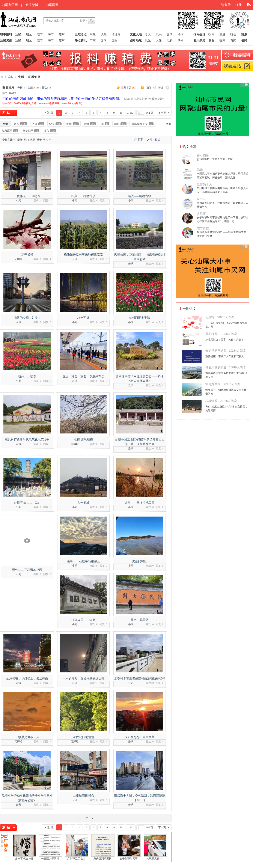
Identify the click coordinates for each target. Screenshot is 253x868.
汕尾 (18, 34)
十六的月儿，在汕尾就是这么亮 (83, 679)
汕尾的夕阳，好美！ (27, 318)
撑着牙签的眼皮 (216, 367)
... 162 (130, 113)
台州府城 (83, 503)
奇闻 (233, 40)
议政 (104, 34)
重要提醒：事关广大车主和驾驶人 (225, 356)
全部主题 (8, 140)
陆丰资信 (203, 228)
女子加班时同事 (129, 859)
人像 (159, 40)
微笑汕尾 (31, 131)
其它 (50, 131)
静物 (90, 124)
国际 (114, 40)
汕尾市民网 (10, 5)
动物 (181, 40)
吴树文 (13, 93)
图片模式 (155, 140)
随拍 (120, 124)
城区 (29, 34)
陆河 (62, 34)
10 (121, 113)
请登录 (226, 5)
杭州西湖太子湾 (140, 318)
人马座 (201, 214)
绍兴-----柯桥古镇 (139, 196)
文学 (170, 34)
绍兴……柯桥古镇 (83, 196)
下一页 (162, 113)
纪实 (170, 40)
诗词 (181, 34)
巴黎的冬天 (204, 185)
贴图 (211, 40)
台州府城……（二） (27, 503)
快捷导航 (249, 5)
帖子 (83, 21)
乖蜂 (200, 170)
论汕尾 (116, 34)
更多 (46, 140)
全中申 (201, 199)
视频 (222, 40)
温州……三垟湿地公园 (140, 503)
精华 (39, 140)
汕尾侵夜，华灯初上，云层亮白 (27, 679)
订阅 (148, 88)
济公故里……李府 (83, 620)
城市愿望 (10, 131)
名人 (148, 34)
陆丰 (40, 34)
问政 (93, 34)
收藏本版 (129, 88)
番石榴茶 (203, 155)
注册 (239, 5)
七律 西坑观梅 (83, 440)
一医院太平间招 (50, 859)
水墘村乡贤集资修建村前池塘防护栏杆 (140, 679)
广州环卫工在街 (76, 859)
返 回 (50, 113)
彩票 (244, 34)
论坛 (11, 77)
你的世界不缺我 (216, 351)
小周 (18, 201)
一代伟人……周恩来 (27, 196)
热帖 (33, 140)
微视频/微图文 (142, 124)
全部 (5, 124)
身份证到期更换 (102, 859)
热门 (26, 140)
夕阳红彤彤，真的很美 (140, 737)
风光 (148, 40)
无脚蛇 (18, 259)
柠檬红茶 (211, 401)
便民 (244, 40)
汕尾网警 (52, 5)
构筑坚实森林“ (155, 859)
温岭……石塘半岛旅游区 (83, 561)
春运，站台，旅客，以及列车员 (83, 376)
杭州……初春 (27, 376)
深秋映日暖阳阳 (83, 737)
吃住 (233, 34)
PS (105, 124)
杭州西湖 (83, 318)
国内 (104, 40)
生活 (21, 77)
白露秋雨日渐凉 (83, 796)
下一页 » (86, 818)
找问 (211, 34)
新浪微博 (32, 5)
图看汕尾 (34, 77)
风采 (159, 34)
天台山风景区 (140, 620)
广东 (93, 40)
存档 (160, 88)
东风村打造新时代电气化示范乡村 (27, 440)
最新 (20, 140)
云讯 (75, 259)
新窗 (140, 140)
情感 (222, 34)
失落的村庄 (140, 561)
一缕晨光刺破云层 (27, 737)
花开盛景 (27, 255)
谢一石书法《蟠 (24, 859)
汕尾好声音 (213, 384)
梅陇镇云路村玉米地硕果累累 (83, 255)
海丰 (51, 34)
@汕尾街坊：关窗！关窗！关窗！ (216, 159)
